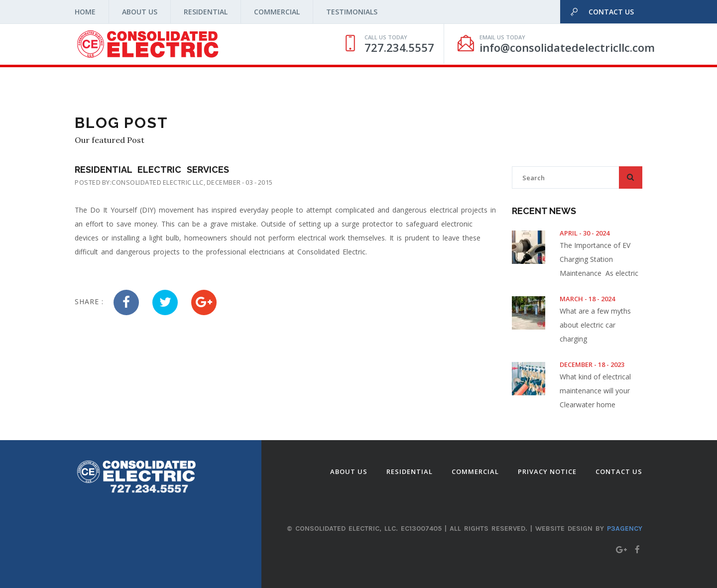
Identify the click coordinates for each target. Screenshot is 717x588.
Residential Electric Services (152, 170)
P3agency (625, 529)
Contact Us (611, 12)
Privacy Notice (547, 471)
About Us (140, 12)
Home (85, 12)
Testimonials (352, 12)
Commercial (277, 12)
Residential (206, 12)
